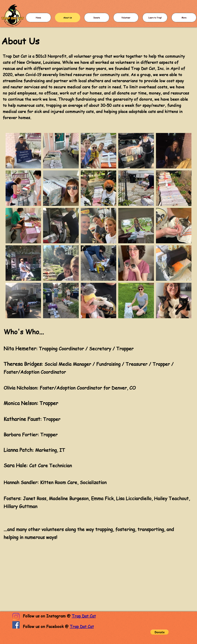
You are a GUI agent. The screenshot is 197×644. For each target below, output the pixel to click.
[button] (160, 632)
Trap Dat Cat (84, 616)
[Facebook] (16, 625)
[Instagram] (16, 617)
